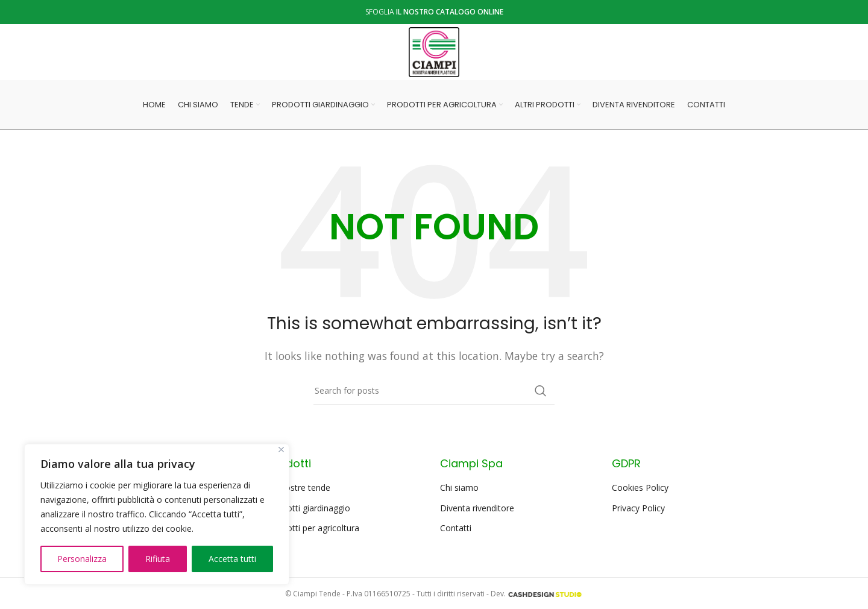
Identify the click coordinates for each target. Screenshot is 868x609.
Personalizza (82, 559)
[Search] (434, 394)
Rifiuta (158, 559)
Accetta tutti (232, 559)
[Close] (281, 450)
